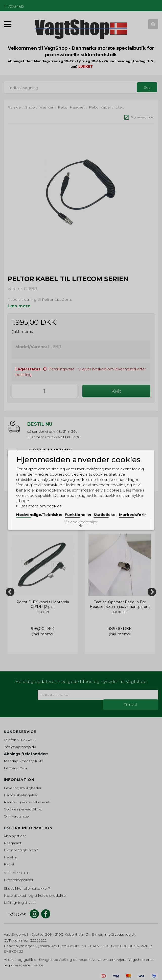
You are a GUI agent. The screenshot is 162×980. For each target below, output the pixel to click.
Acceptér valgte (62, 529)
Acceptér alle (102, 529)
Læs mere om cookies (42, 498)
